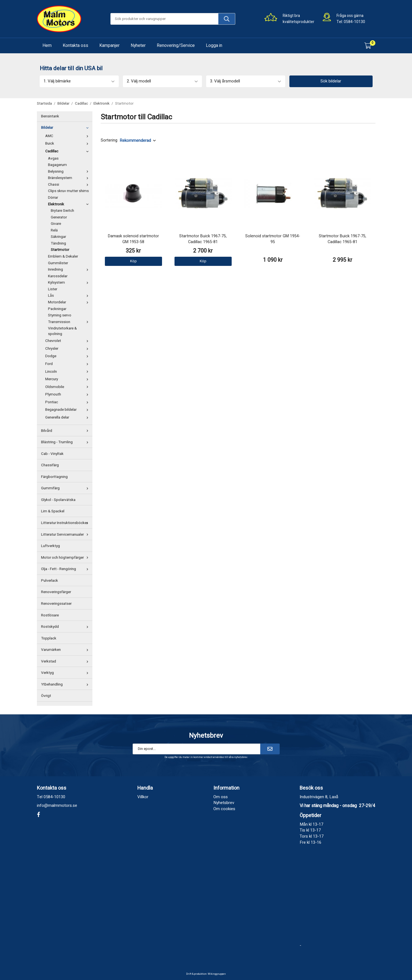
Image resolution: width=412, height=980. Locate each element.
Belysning (69, 172)
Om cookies (224, 809)
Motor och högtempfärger (66, 558)
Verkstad (66, 661)
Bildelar (66, 128)
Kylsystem (69, 283)
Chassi (69, 185)
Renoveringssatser (56, 604)
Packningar (57, 309)
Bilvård (66, 431)
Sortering (109, 140)
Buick (68, 143)
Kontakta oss (75, 46)
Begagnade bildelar (68, 410)
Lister (53, 289)
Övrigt (46, 696)
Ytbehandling (66, 684)
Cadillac (68, 151)
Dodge (68, 356)
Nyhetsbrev (224, 803)
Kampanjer (109, 46)
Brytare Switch (62, 211)
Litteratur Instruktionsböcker (66, 523)
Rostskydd (66, 627)
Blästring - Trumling (66, 442)
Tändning (58, 243)
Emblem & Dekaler (63, 256)
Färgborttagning (54, 477)
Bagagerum (57, 165)
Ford (68, 364)
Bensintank (50, 116)
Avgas (53, 158)
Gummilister (58, 263)
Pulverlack (50, 581)
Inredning (69, 269)
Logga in (214, 46)
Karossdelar (58, 276)
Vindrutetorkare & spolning (62, 331)
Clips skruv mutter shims (68, 191)
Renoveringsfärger (56, 592)
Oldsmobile (68, 387)
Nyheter (138, 46)
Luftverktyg (50, 546)
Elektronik (69, 204)
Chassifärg (50, 465)
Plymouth (68, 394)
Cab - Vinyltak (52, 454)
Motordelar (69, 302)
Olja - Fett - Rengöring (66, 569)
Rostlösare (50, 615)
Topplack (49, 638)
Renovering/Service (176, 46)
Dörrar (53, 198)
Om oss (221, 797)
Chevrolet (68, 341)
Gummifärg (66, 488)
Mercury (68, 379)
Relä (54, 230)
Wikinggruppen (217, 974)
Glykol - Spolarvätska (58, 500)
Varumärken (66, 650)
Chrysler (68, 349)
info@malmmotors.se (57, 805)
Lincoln (68, 372)
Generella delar (68, 417)
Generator (59, 217)
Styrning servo (60, 315)
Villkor (143, 797)
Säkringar (58, 237)
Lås (69, 296)
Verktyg (66, 673)
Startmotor (60, 250)
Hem (47, 46)
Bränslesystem (69, 178)
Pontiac (68, 402)
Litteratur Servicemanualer (66, 535)
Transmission (69, 322)
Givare (56, 224)
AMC (68, 136)
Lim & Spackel (53, 511)
